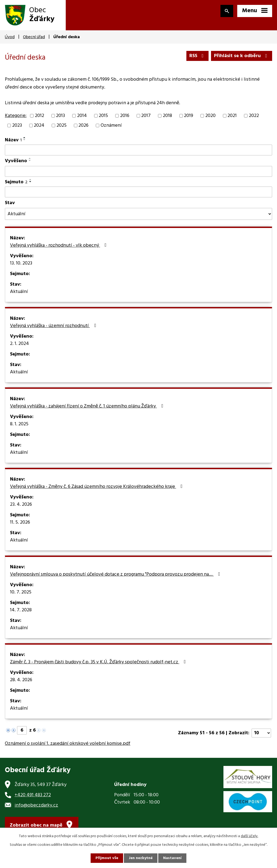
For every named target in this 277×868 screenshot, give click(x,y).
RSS (198, 56)
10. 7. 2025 (21, 592)
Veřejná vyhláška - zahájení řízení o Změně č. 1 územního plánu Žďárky (88, 406)
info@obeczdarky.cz (36, 805)
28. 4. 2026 (21, 680)
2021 (232, 116)
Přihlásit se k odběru (242, 56)
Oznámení (111, 125)
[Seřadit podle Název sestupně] (25, 140)
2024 (39, 125)
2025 (62, 125)
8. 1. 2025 (19, 424)
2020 (210, 116)
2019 (189, 116)
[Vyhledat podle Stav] (138, 214)
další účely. (249, 836)
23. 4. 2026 (21, 505)
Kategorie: (16, 116)
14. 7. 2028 (21, 610)
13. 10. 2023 (21, 263)
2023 (17, 125)
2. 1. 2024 (19, 344)
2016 (125, 116)
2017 (146, 116)
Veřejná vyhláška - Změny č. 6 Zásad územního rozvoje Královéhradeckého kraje (97, 487)
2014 (82, 116)
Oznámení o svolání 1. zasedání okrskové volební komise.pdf (68, 744)
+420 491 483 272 (33, 795)
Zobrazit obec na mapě (36, 825)
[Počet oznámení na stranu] (261, 733)
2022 (254, 116)
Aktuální (19, 292)
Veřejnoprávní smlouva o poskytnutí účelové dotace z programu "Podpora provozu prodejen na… (116, 575)
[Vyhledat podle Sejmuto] (138, 192)
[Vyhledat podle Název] (138, 150)
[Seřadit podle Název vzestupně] (25, 138)
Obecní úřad (34, 37)
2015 (103, 116)
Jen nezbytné (141, 858)
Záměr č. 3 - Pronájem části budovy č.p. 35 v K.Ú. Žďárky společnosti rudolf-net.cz (99, 662)
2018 (167, 116)
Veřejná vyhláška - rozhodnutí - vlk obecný (59, 246)
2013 (60, 116)
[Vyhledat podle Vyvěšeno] (138, 171)
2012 (39, 116)
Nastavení (172, 858)
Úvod (10, 37)
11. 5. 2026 (20, 523)
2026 (83, 125)
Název (13, 140)
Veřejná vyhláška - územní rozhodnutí (54, 326)
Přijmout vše (107, 858)
